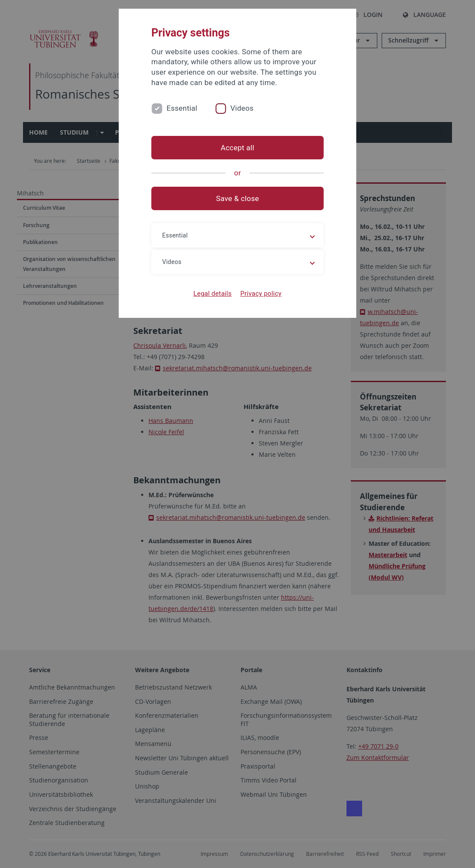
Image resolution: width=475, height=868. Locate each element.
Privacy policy (261, 294)
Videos (242, 108)
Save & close (238, 198)
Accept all (237, 148)
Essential (182, 108)
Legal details (213, 294)
